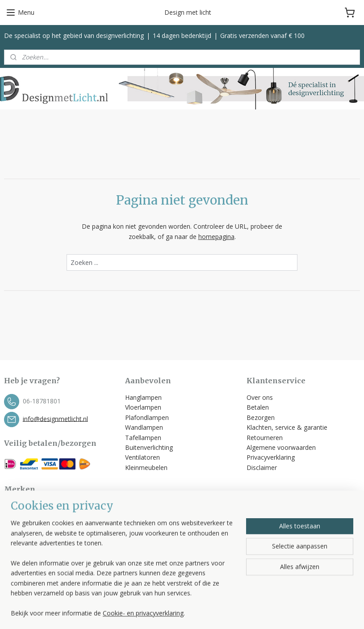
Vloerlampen (143, 407)
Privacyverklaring (271, 457)
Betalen (258, 407)
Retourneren (265, 438)
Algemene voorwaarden (282, 447)
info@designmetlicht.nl (55, 418)
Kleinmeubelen (146, 468)
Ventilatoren (142, 457)
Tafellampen (143, 438)
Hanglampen (143, 397)
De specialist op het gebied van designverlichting (74, 36)
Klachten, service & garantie (287, 427)
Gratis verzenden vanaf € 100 (262, 36)
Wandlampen (144, 427)
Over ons (260, 397)
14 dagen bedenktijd (182, 36)
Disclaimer (262, 468)
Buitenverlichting (149, 447)
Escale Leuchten (27, 516)
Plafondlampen (147, 417)
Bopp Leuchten (26, 506)
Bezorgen (261, 417)
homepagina (216, 236)
